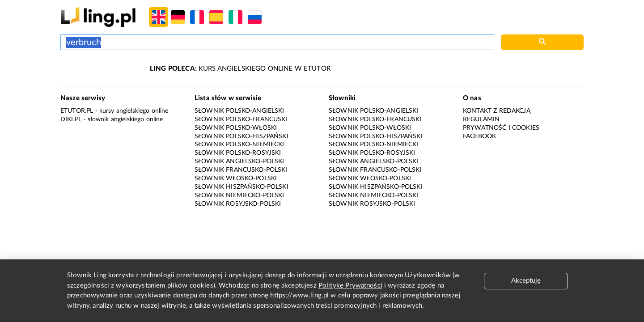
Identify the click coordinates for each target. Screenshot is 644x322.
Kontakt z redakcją (497, 111)
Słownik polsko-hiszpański (241, 136)
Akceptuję (526, 281)
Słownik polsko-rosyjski (238, 153)
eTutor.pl (77, 111)
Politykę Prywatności (350, 286)
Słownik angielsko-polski (239, 161)
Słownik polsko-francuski (241, 119)
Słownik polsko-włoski (236, 128)
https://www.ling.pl (300, 295)
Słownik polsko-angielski (239, 111)
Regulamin (481, 119)
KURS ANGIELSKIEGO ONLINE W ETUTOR (240, 69)
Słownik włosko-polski (236, 178)
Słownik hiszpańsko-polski (241, 187)
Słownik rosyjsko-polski (238, 204)
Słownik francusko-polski (241, 170)
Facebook (479, 136)
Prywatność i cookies (501, 128)
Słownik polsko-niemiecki (239, 144)
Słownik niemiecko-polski (239, 195)
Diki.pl (71, 119)
